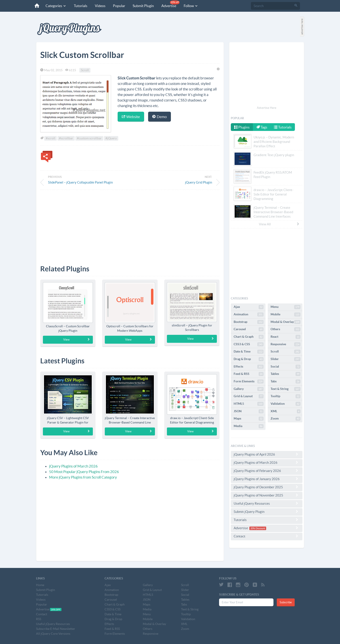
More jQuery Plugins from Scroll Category (83, 477)
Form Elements (249, 381)
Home (40, 585)
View (77, 339)
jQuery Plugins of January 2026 (267, 479)
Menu (286, 307)
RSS (39, 619)
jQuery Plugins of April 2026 (267, 454)
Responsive (286, 344)
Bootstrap (249, 322)
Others (286, 329)
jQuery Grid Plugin (199, 182)
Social (286, 367)
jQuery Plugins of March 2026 (73, 466)
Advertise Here (267, 108)
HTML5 (249, 404)
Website (131, 117)
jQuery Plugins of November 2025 (267, 495)
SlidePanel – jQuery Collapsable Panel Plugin (80, 182)
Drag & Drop (249, 359)
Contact (267, 536)
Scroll (85, 70)
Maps (249, 419)
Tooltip (286, 396)
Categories (55, 6)
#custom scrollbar (89, 138)
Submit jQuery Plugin (267, 512)
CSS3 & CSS (249, 344)
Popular (118, 6)
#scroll (51, 138)
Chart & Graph (249, 337)
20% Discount (258, 528)
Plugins (242, 127)
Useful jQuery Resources (267, 503)
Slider (286, 359)
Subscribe (286, 602)
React (286, 337)
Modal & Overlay (286, 322)
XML (286, 411)
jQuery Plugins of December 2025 (267, 487)
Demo (159, 117)
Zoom (286, 419)
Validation (286, 404)
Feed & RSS (249, 374)
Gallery (249, 389)
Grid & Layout (249, 396)
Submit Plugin (143, 6)
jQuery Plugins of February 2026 (267, 471)
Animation (249, 314)
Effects (249, 367)
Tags (262, 127)
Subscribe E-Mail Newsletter (56, 629)
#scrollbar (66, 138)
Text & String (286, 389)
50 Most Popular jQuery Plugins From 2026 (84, 472)
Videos (99, 6)
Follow (190, 6)
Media (249, 426)
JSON (249, 411)
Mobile (286, 314)
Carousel (249, 329)
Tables (286, 374)
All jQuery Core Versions (53, 634)
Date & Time (249, 352)
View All (279, 224)
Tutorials (80, 6)
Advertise (170, 4)
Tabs (286, 381)
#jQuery (111, 138)
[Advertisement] (130, 224)
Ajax (249, 307)
